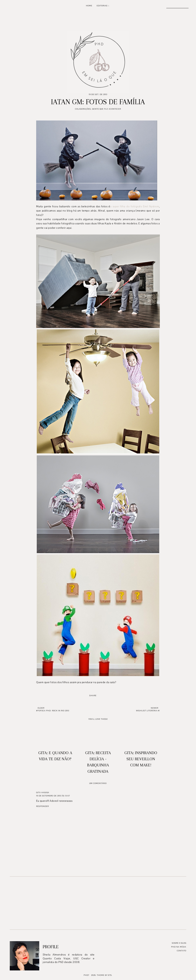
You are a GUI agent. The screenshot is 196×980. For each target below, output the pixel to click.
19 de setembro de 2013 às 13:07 (53, 796)
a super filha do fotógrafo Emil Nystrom (135, 207)
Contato (182, 951)
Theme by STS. (105, 975)
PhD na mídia (179, 947)
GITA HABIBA (43, 792)
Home (89, 6)
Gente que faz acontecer (107, 109)
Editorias (102, 6)
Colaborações (83, 109)
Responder (42, 806)
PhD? (86, 975)
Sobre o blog (179, 943)
